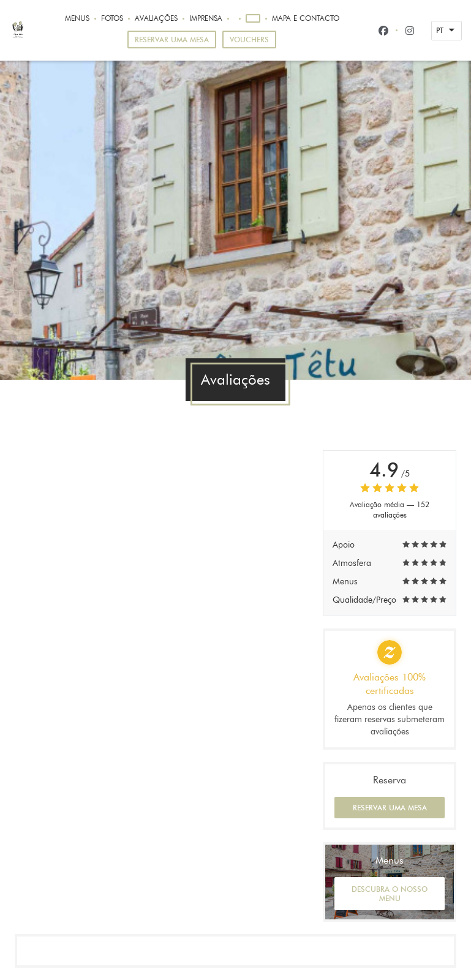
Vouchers (249, 40)
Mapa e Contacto (306, 18)
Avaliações (156, 18)
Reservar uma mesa (172, 40)
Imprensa (206, 18)
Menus (77, 18)
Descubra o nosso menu (390, 894)
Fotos (112, 18)
